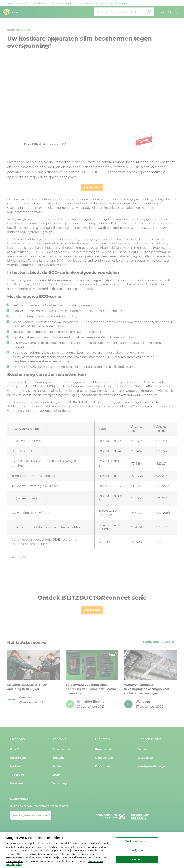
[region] (92, 850)
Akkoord (137, 860)
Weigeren (137, 850)
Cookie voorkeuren (137, 841)
